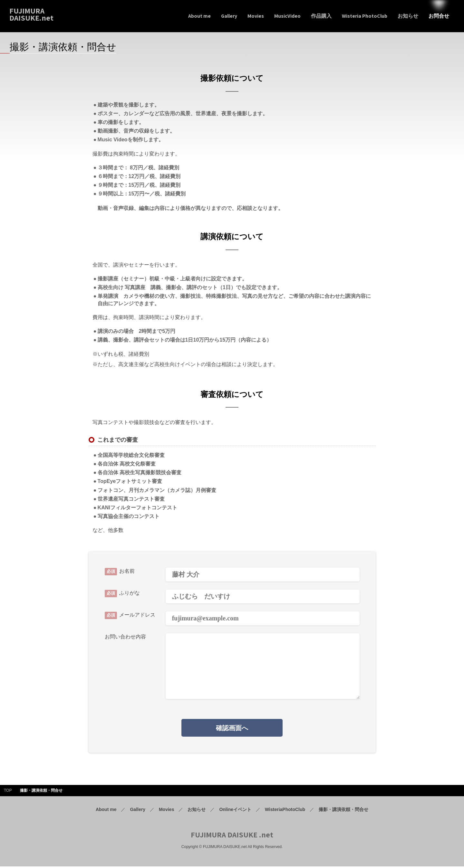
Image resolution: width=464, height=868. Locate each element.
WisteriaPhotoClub (285, 811)
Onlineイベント (235, 811)
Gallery (137, 811)
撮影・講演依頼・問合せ (343, 811)
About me (106, 811)
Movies (166, 811)
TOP (8, 792)
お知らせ (197, 811)
